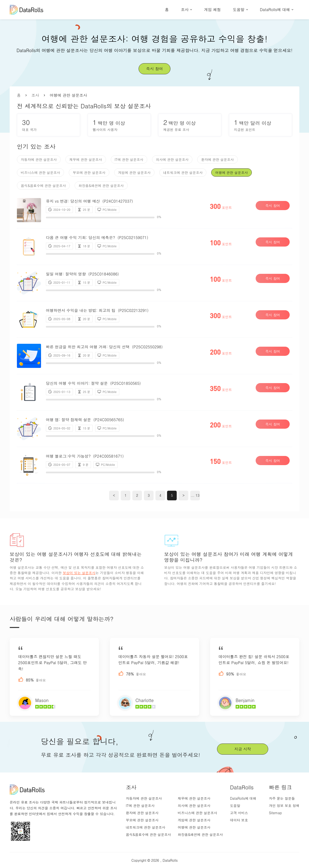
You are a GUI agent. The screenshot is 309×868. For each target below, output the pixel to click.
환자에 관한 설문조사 (217, 159)
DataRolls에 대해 (275, 10)
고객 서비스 (239, 813)
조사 (185, 10)
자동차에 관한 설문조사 (39, 159)
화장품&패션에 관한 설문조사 (101, 186)
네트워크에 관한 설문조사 (183, 172)
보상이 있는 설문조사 (79, 573)
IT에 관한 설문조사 (129, 159)
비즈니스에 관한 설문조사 (40, 172)
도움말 (239, 10)
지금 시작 (242, 749)
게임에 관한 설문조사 (134, 172)
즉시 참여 (154, 69)
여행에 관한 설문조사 (231, 172)
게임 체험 (212, 10)
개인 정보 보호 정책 (284, 806)
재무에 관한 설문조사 (86, 159)
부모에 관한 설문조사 (89, 172)
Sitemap (275, 813)
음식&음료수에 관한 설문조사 (43, 186)
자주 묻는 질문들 (282, 798)
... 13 (195, 495)
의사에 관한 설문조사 (172, 159)
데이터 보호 (239, 820)
